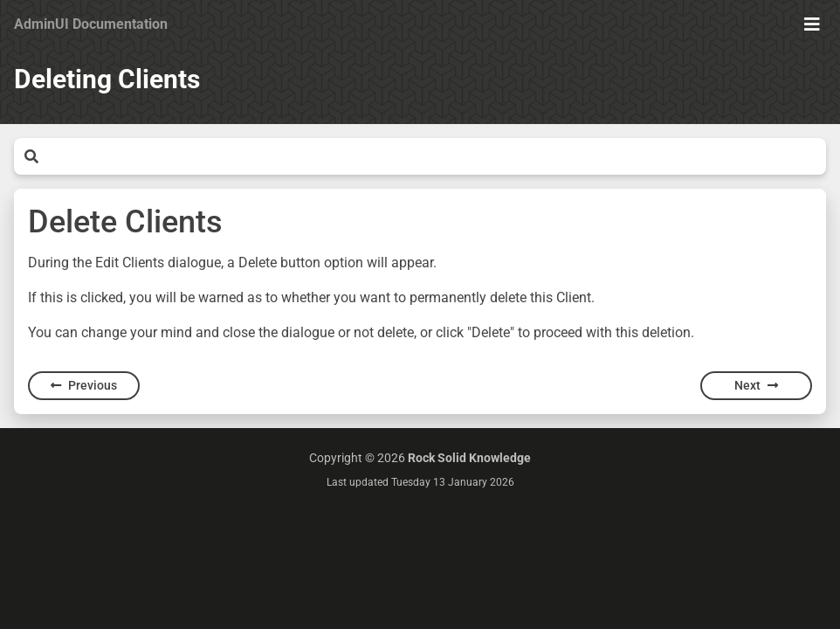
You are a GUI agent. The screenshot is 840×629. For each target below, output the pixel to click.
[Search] (432, 156)
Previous (84, 385)
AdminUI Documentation (91, 24)
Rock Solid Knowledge (469, 458)
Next (756, 385)
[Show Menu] (812, 24)
